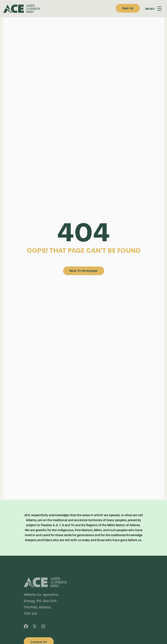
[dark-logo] (53, 9)
